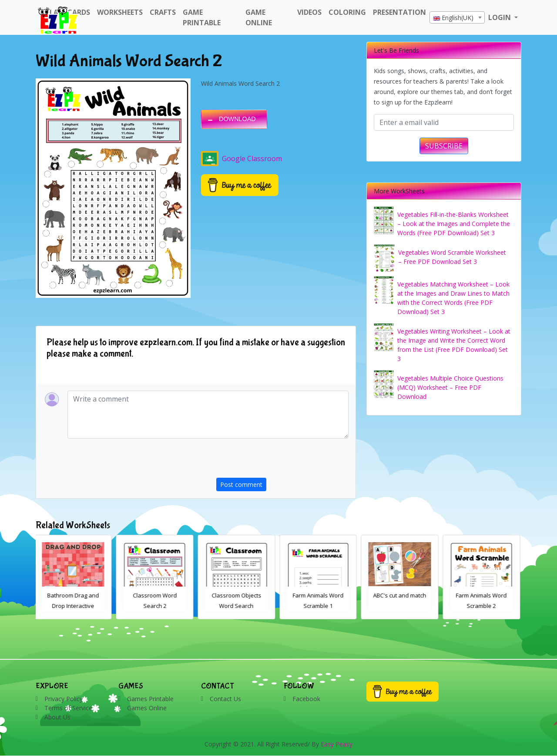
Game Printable (202, 17)
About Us (57, 717)
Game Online (259, 17)
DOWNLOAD (237, 119)
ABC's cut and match (401, 595)
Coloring (347, 12)
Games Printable (150, 699)
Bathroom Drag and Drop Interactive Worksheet (75, 606)
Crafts (163, 12)
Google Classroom (242, 159)
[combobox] (457, 17)
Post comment (241, 484)
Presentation (399, 12)
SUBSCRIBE (444, 146)
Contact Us (225, 699)
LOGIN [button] (500, 17)
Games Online (147, 708)
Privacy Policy (64, 699)
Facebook (306, 699)
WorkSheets (120, 12)
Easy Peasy (337, 744)
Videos (309, 12)
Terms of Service (68, 708)
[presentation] (282, 461)
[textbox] (457, 18)
